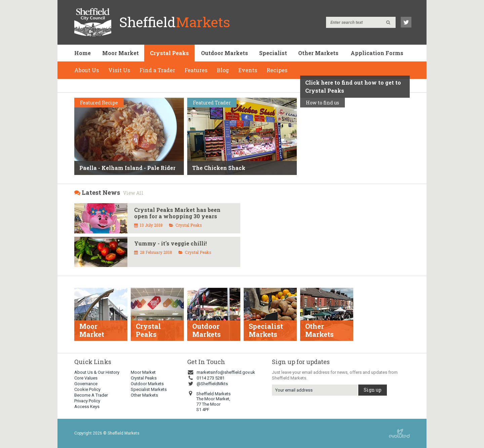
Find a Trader (157, 70)
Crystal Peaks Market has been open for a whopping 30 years (177, 213)
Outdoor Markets (225, 53)
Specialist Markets (149, 389)
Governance (86, 384)
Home (83, 53)
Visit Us (119, 70)
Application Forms (377, 53)
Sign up (373, 390)
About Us (87, 70)
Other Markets (318, 53)
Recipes (277, 70)
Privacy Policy (87, 401)
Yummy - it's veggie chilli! (170, 243)
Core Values (86, 378)
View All (133, 193)
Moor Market (120, 53)
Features (196, 70)
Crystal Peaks (169, 53)
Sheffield (175, 22)
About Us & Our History (97, 372)
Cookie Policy (87, 389)
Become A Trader (91, 395)
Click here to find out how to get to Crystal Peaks (353, 86)
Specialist (273, 53)
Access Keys (87, 407)
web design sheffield (399, 433)
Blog (223, 70)
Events (248, 70)
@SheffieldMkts (208, 384)
